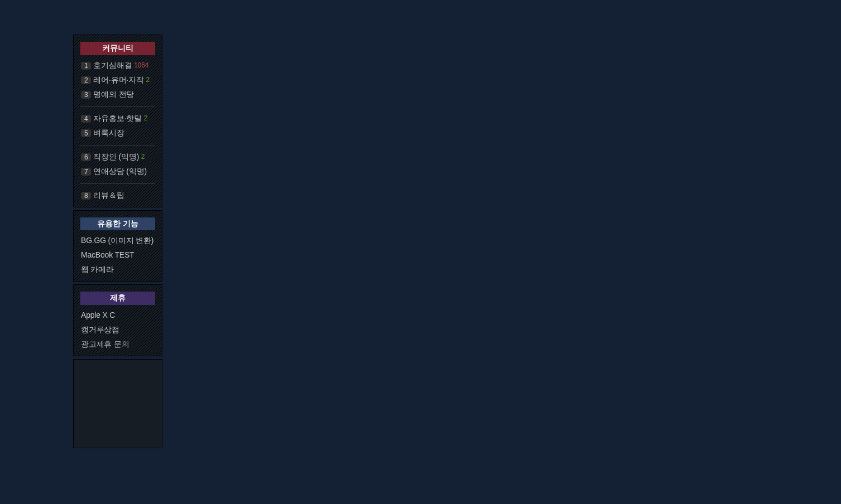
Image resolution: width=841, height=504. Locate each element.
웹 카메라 (97, 269)
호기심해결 (112, 65)
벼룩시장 (109, 133)
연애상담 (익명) (120, 171)
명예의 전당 (114, 94)
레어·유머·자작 (118, 80)
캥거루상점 (100, 329)
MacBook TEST (107, 255)
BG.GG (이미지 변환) (117, 240)
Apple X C (98, 315)
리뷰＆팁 (109, 195)
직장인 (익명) (116, 157)
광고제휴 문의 (105, 344)
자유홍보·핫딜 (117, 118)
